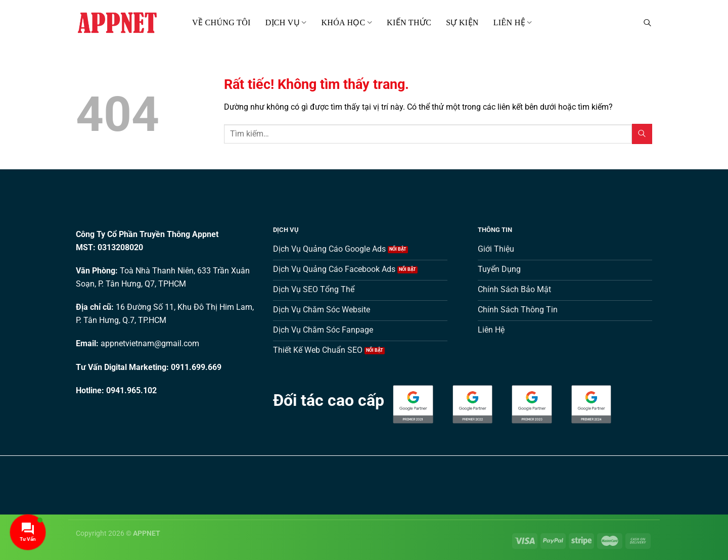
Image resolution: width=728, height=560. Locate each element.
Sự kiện (462, 22)
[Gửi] (642, 134)
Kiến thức (409, 22)
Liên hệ (513, 22)
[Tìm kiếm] (647, 22)
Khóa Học (347, 22)
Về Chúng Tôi (221, 22)
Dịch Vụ (286, 22)
